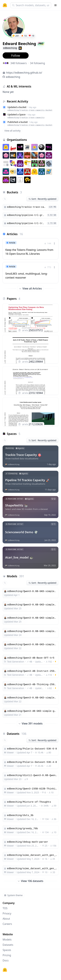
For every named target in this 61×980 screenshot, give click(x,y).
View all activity (12, 131)
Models (7, 940)
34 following (38, 63)
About (6, 919)
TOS (5, 908)
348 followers (19, 63)
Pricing (7, 955)
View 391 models (31, 723)
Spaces (7, 950)
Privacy (7, 913)
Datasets (8, 945)
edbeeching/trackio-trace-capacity (26, 118)
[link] (30, 249)
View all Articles (30, 288)
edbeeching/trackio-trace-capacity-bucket (30, 110)
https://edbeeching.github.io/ (24, 73)
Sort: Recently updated (42, 199)
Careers (7, 924)
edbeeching (13, 77)
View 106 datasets (30, 881)
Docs (6, 960)
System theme (13, 895)
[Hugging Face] (5, 970)
